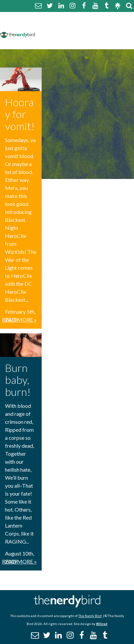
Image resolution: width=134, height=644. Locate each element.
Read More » (19, 320)
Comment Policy (60, 26)
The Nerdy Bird (90, 616)
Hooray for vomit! (20, 114)
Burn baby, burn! (18, 380)
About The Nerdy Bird (67, 18)
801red (102, 624)
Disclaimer (102, 26)
